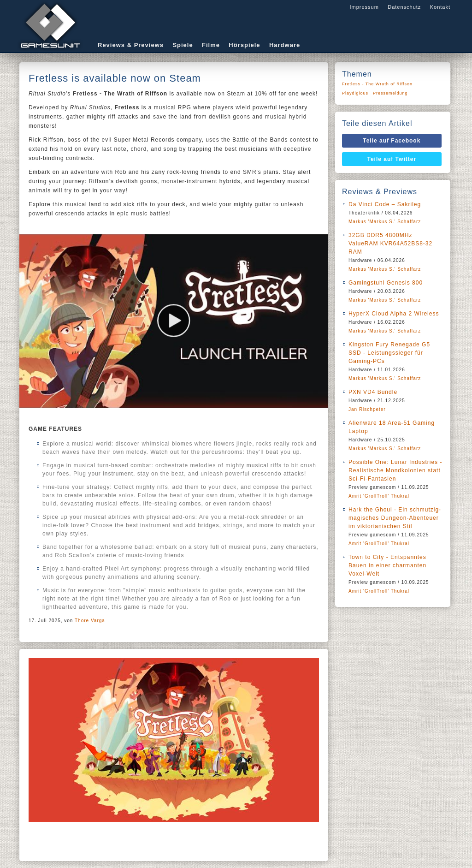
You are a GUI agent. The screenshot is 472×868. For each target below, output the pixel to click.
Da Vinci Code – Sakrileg (385, 204)
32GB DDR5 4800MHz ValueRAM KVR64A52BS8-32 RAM (390, 244)
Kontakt (440, 7)
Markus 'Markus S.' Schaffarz (385, 222)
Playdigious (355, 93)
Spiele (183, 45)
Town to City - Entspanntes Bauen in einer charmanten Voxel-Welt (387, 565)
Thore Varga (90, 621)
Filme (211, 45)
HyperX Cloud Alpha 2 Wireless (394, 314)
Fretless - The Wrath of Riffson (377, 84)
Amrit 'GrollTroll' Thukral (379, 496)
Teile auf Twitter (392, 159)
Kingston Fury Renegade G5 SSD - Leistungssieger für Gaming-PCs (389, 353)
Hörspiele (244, 45)
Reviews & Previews (131, 45)
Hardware (285, 45)
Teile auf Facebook (392, 141)
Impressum (364, 7)
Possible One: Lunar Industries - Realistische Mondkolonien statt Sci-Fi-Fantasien (395, 470)
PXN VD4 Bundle (373, 392)
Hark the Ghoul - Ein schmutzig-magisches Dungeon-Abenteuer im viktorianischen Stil (395, 518)
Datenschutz (404, 7)
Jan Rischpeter (367, 409)
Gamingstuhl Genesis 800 (386, 283)
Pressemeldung (390, 93)
